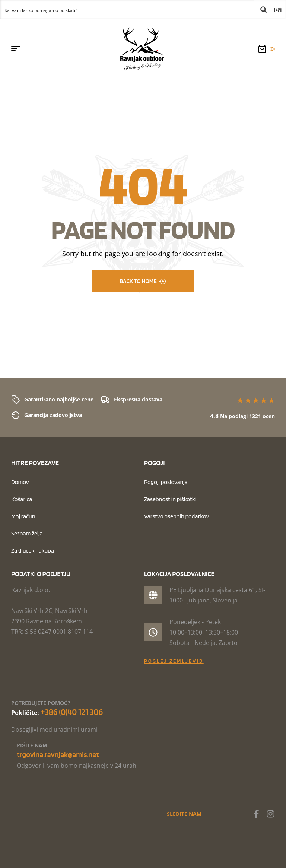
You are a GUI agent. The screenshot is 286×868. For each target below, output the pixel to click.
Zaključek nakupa (33, 551)
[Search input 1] (128, 10)
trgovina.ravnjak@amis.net (58, 754)
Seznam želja (27, 533)
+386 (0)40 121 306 (72, 712)
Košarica (22, 499)
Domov (20, 482)
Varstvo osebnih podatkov (177, 516)
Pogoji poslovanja (166, 482)
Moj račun (23, 516)
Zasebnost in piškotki (170, 499)
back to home (143, 281)
